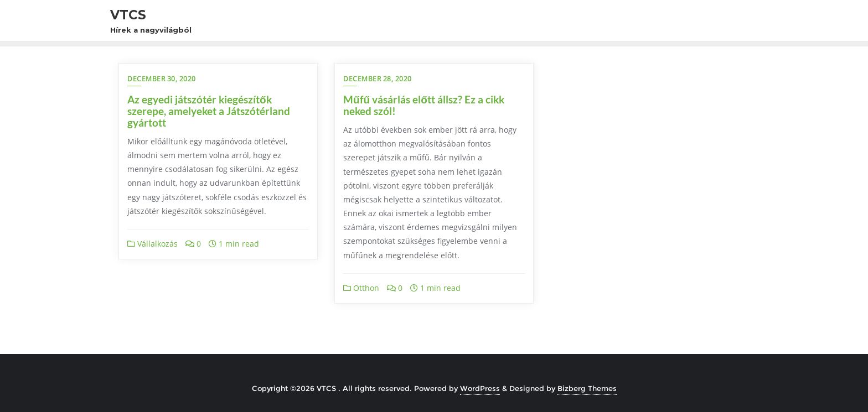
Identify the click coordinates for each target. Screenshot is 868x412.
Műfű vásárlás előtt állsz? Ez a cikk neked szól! (424, 105)
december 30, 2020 (162, 79)
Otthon (361, 288)
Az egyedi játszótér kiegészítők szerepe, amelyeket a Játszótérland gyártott (209, 111)
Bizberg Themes (587, 388)
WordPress (480, 388)
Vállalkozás (153, 244)
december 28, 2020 (378, 79)
